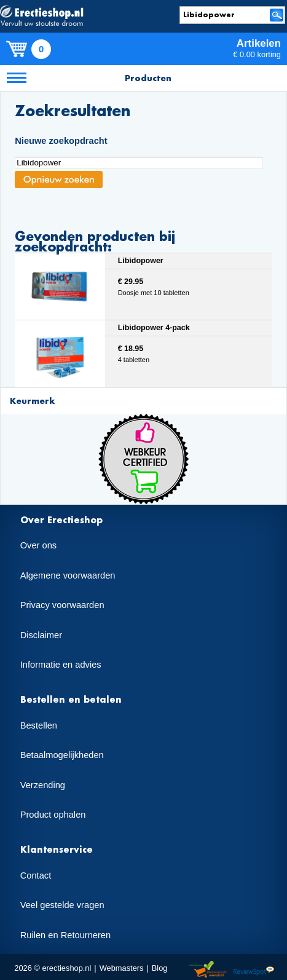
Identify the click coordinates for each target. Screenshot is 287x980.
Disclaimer (41, 635)
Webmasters (122, 968)
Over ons (38, 545)
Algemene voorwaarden (68, 575)
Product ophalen (53, 815)
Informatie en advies (61, 665)
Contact (36, 875)
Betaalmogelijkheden (62, 755)
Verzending (43, 785)
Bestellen (39, 725)
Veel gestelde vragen (62, 905)
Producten (148, 78)
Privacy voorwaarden (62, 605)
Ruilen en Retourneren (65, 935)
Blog (160, 968)
